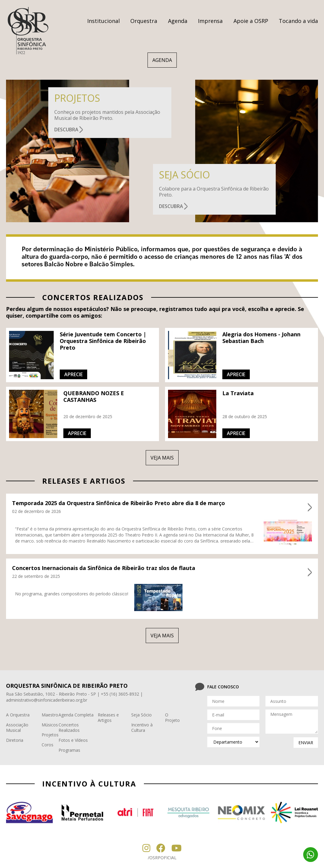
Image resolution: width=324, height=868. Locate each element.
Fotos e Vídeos (73, 740)
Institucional (103, 21)
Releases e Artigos (108, 717)
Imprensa (210, 21)
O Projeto (172, 717)
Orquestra (144, 21)
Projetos (50, 735)
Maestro (50, 715)
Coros (48, 745)
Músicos (50, 725)
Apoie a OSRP (251, 21)
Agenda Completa (76, 715)
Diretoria (15, 740)
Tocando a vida (298, 21)
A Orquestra (18, 715)
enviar (306, 743)
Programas (69, 750)
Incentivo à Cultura (142, 727)
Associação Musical (17, 727)
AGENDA (162, 60)
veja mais (162, 458)
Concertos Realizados (69, 727)
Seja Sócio (141, 715)
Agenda (178, 21)
